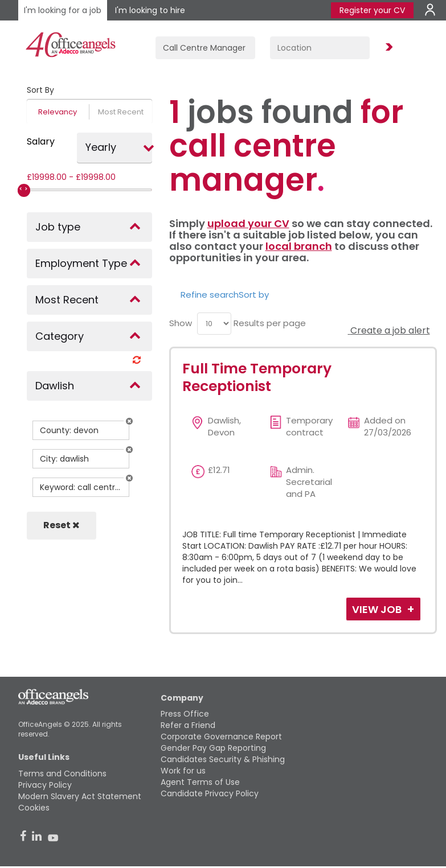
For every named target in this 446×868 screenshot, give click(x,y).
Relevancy (58, 112)
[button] (129, 421)
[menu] (214, 324)
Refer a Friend (188, 725)
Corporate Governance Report (221, 737)
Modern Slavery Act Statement (80, 796)
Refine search (210, 295)
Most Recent (121, 112)
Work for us (183, 771)
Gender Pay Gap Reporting (213, 748)
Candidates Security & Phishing (223, 759)
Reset (62, 525)
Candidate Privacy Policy (210, 793)
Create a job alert (389, 330)
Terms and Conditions (62, 774)
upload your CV (248, 223)
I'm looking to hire (150, 10)
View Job (378, 609)
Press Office (185, 714)
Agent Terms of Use (200, 782)
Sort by (254, 295)
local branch (299, 246)
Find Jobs (387, 48)
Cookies (34, 808)
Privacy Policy (45, 785)
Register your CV (372, 10)
